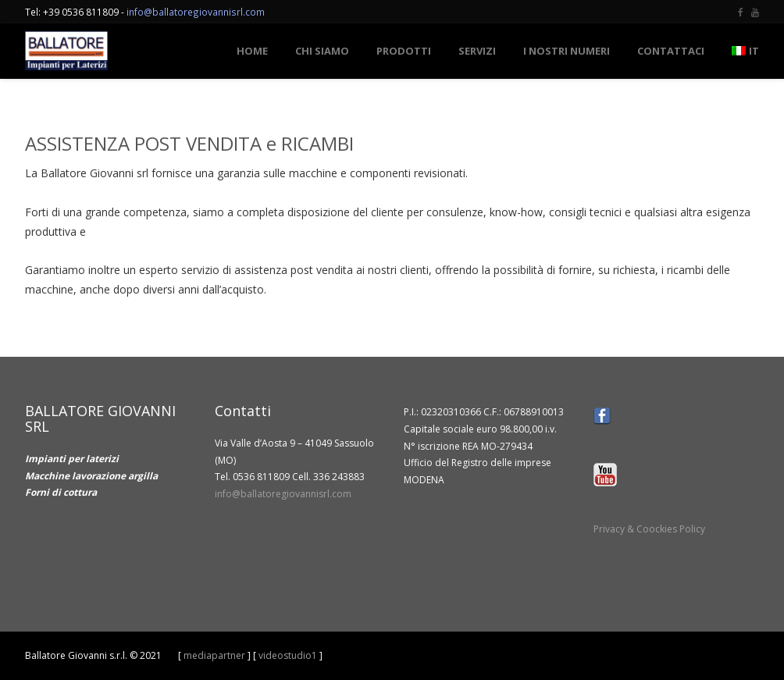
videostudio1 (288, 655)
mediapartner (214, 655)
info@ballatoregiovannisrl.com (196, 12)
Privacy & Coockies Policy (649, 529)
